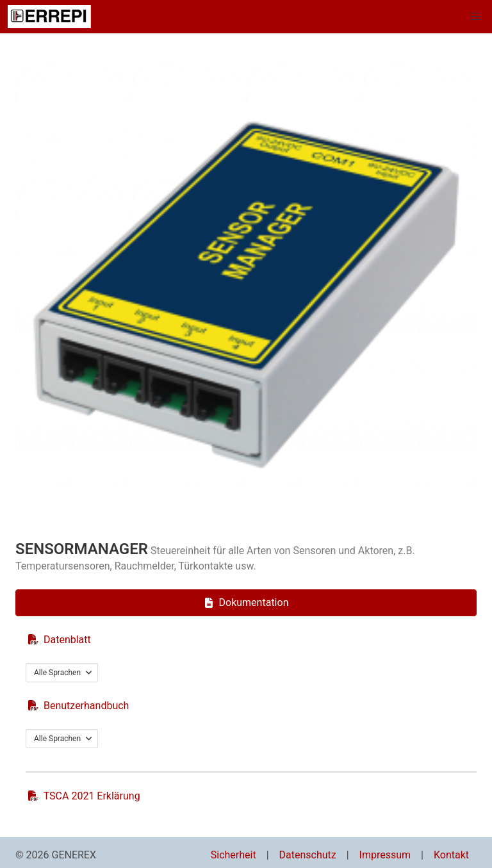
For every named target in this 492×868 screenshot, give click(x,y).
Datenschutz (308, 855)
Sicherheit (234, 855)
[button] (475, 17)
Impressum (385, 855)
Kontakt (451, 855)
